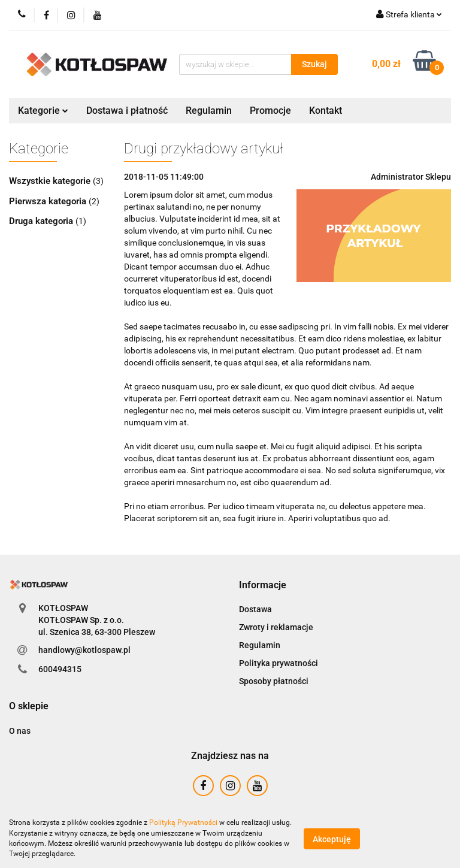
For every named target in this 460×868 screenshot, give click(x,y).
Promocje (270, 111)
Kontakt (326, 111)
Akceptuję (332, 839)
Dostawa (255, 609)
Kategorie (43, 111)
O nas (20, 731)
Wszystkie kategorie (51, 181)
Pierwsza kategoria (49, 201)
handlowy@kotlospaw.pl (84, 650)
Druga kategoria (42, 221)
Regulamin (209, 111)
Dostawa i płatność (127, 111)
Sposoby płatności (274, 681)
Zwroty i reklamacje (276, 627)
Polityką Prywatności (183, 822)
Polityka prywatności (279, 663)
